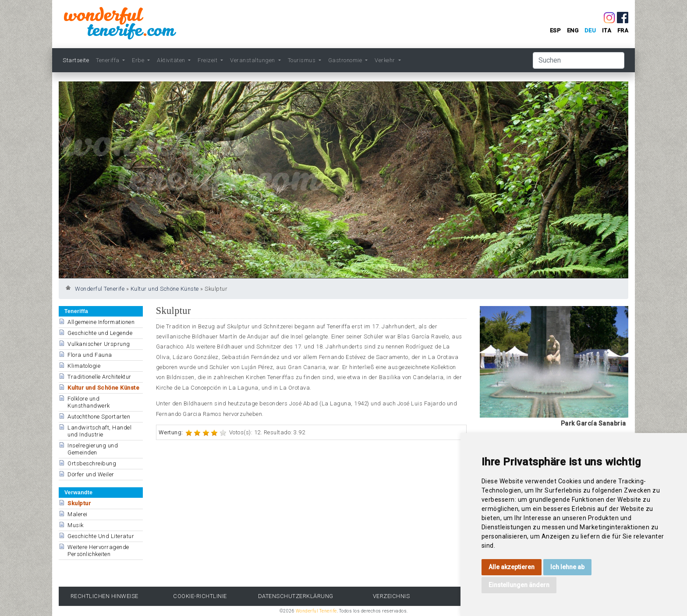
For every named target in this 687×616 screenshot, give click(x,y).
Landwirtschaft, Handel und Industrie (99, 431)
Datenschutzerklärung (296, 596)
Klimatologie (84, 366)
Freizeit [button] (208, 60)
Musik (76, 525)
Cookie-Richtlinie (200, 596)
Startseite (76, 60)
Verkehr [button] (386, 60)
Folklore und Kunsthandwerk (89, 402)
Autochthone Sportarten (99, 417)
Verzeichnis (391, 596)
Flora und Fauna (90, 355)
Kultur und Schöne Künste (165, 289)
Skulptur (79, 503)
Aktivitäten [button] (172, 60)
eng (573, 30)
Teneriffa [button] (108, 60)
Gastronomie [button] (346, 60)
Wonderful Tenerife (100, 289)
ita (607, 30)
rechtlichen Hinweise (104, 596)
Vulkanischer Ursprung (99, 344)
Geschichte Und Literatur (101, 536)
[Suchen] (579, 60)
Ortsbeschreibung (92, 463)
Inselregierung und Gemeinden (93, 449)
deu (590, 30)
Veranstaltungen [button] (253, 60)
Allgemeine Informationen (101, 322)
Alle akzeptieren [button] (512, 567)
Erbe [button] (139, 60)
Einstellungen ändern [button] (519, 585)
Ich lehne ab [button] (567, 567)
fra (623, 30)
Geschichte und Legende (100, 333)
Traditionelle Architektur (99, 377)
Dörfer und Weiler (91, 474)
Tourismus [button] (303, 60)
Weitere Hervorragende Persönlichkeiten (98, 551)
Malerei (78, 514)
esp (556, 30)
